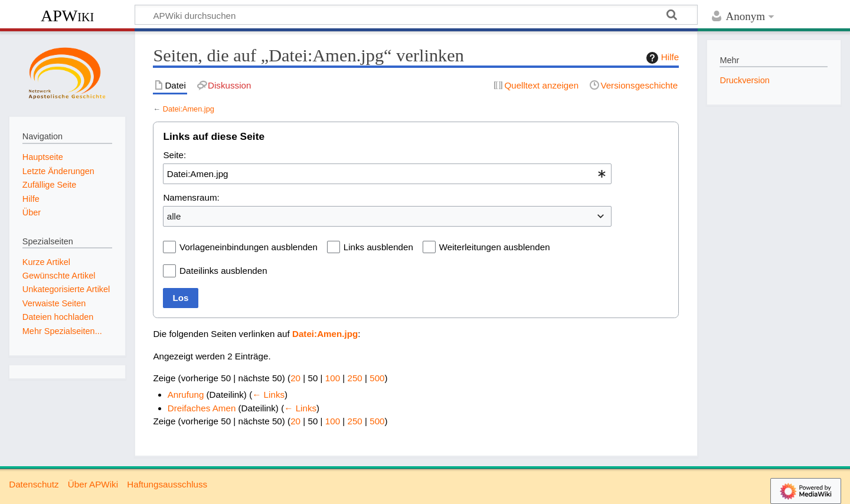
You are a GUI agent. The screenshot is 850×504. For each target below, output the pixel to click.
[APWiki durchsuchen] (416, 15)
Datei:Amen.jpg (189, 109)
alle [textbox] (174, 216)
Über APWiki (93, 484)
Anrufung (186, 395)
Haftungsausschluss (167, 484)
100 (333, 378)
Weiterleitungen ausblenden (495, 247)
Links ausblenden (378, 247)
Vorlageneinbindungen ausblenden (249, 247)
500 (377, 378)
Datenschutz (34, 484)
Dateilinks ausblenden (223, 271)
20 (295, 378)
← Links (268, 395)
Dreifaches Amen (202, 408)
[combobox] (387, 174)
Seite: (174, 155)
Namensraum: (191, 197)
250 (354, 378)
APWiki (67, 16)
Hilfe (661, 58)
